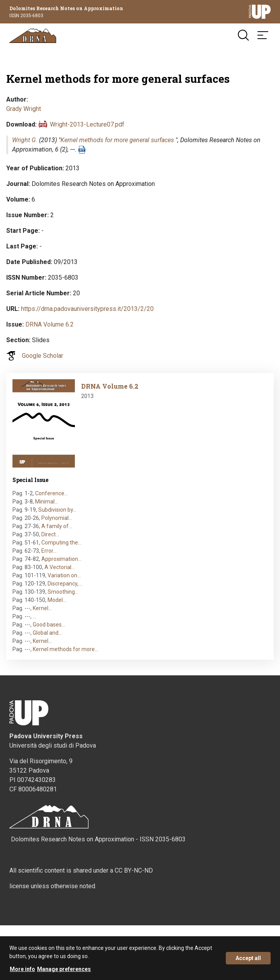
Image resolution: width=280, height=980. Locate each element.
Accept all (248, 962)
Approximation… (61, 559)
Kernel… (42, 608)
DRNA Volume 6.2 (50, 324)
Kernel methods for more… (66, 649)
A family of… (57, 526)
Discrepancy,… (65, 584)
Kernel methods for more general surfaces (117, 140)
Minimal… (47, 502)
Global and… (47, 633)
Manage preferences (64, 973)
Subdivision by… (57, 510)
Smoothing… (63, 592)
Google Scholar (43, 356)
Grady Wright (24, 109)
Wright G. (25, 140)
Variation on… (64, 575)
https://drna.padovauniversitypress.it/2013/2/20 (87, 309)
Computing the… (61, 543)
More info (22, 973)
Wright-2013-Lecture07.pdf (87, 124)
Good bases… (49, 625)
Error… (49, 551)
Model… (57, 600)
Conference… (51, 493)
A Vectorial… (60, 567)
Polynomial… (57, 518)
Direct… (50, 534)
